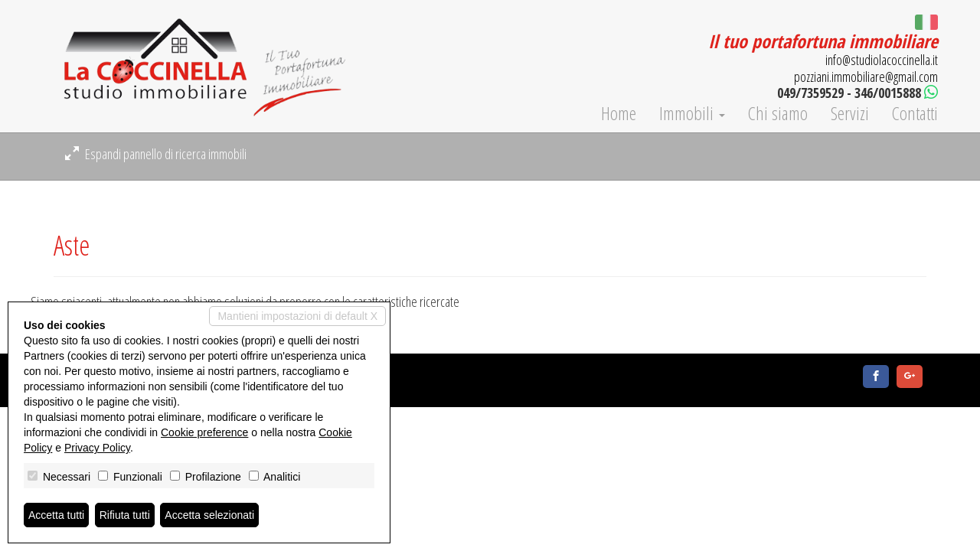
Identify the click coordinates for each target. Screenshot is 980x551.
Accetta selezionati (209, 515)
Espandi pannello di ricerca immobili (156, 154)
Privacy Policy (97, 448)
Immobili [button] (692, 113)
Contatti (915, 113)
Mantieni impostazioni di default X (297, 316)
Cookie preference (204, 432)
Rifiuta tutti (125, 515)
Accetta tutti (56, 515)
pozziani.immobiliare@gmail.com (866, 77)
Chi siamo (778, 113)
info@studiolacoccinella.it (882, 60)
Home (619, 113)
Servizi (850, 113)
